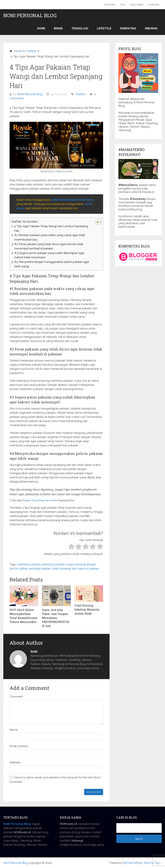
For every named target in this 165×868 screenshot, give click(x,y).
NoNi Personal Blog (30, 94)
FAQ (123, 5)
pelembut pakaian (29, 564)
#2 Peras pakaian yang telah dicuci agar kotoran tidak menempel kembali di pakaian (49, 246)
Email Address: (19, 746)
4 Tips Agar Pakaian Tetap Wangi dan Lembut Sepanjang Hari (51, 228)
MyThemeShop (133, 863)
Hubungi (154, 5)
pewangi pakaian (40, 569)
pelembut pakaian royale (57, 564)
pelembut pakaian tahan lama (73, 200)
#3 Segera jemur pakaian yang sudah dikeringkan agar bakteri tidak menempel (49, 255)
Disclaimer (137, 5)
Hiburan (151, 28)
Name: (14, 730)
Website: (15, 763)
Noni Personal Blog (30, 15)
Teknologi (80, 28)
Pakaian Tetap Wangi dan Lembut (40, 500)
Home (41, 28)
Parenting (128, 28)
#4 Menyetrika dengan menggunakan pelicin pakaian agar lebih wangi (52, 264)
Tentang (110, 5)
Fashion (81, 94)
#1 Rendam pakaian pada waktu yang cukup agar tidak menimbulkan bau (50, 237)
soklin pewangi (61, 569)
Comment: (16, 697)
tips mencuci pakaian (85, 569)
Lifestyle (104, 28)
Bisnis (58, 28)
